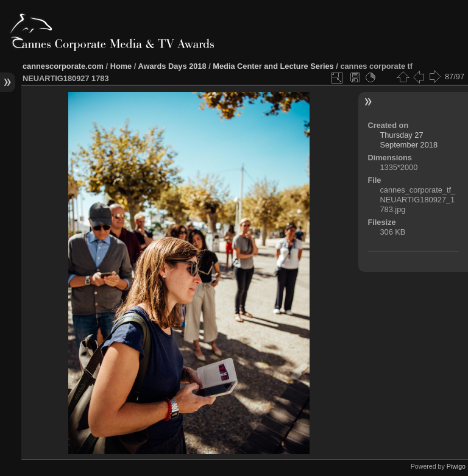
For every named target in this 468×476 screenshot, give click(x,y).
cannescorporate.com (63, 66)
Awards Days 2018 (172, 66)
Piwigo (456, 466)
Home (121, 66)
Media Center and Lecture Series (273, 66)
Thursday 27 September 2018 (409, 140)
